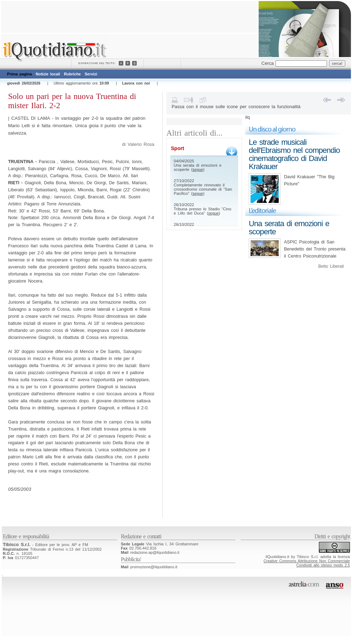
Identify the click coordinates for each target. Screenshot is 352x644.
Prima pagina (19, 74)
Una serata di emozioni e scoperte (289, 228)
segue (198, 169)
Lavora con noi (136, 83)
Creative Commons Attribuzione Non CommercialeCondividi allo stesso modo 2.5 (307, 563)
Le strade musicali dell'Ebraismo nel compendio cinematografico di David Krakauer (294, 154)
